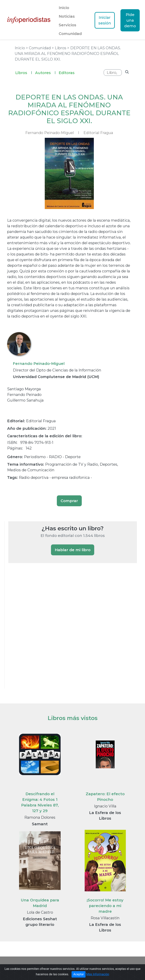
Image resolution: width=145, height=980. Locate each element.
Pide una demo (130, 20)
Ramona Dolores (40, 817)
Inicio (64, 8)
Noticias (67, 16)
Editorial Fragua (98, 133)
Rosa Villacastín (105, 918)
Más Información (98, 978)
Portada (24, 966)
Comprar (69, 501)
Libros (24, 72)
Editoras (67, 73)
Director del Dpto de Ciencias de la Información (57, 370)
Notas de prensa (89, 966)
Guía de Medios (62, 966)
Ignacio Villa (105, 806)
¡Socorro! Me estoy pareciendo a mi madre (105, 906)
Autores (45, 72)
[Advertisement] (37, 631)
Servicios (67, 25)
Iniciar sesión (105, 20)
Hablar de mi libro (73, 550)
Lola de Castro (40, 912)
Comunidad (70, 34)
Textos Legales (116, 966)
